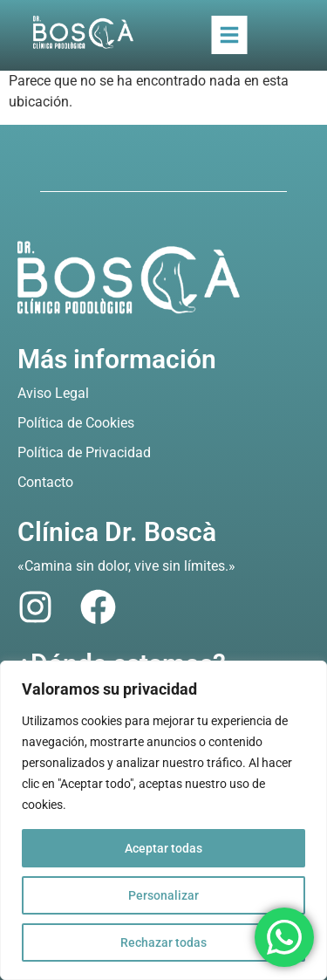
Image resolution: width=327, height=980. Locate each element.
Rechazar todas (163, 942)
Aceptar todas (163, 848)
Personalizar (163, 895)
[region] (163, 820)
